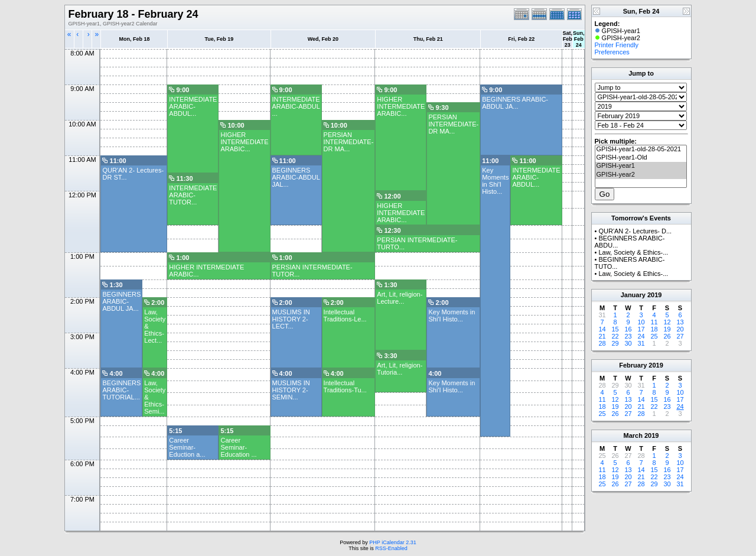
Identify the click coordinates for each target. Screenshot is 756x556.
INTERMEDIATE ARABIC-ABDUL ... (296, 106)
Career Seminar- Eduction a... (187, 447)
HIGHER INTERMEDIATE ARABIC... (401, 106)
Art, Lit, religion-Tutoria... (400, 369)
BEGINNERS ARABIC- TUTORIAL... (121, 390)
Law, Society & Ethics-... (633, 252)
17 (641, 329)
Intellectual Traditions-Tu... (345, 386)
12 (667, 322)
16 (628, 329)
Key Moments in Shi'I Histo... (495, 181)
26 (667, 336)
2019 (654, 295)
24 (641, 336)
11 (654, 322)
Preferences (612, 52)
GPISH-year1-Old (641, 158)
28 (602, 343)
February (633, 365)
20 (680, 329)
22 (615, 336)
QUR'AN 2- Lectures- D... (635, 231)
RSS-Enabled (391, 548)
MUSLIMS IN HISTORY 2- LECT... (291, 319)
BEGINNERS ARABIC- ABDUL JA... (515, 103)
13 (680, 322)
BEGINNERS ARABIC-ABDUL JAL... (296, 177)
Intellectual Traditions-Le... (345, 316)
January (633, 295)
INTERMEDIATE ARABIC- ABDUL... (193, 106)
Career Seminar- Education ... (238, 447)
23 (628, 336)
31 (641, 343)
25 (654, 336)
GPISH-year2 (641, 175)
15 (615, 329)
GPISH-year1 (641, 166)
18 (654, 329)
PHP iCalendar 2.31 (392, 542)
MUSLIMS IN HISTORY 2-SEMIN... (291, 390)
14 (602, 329)
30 (628, 343)
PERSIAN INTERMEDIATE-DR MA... (453, 124)
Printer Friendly (617, 45)
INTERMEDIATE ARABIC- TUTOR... (193, 195)
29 (615, 343)
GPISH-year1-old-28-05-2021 (641, 149)
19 (667, 329)
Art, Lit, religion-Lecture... (400, 298)
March (633, 435)
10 (641, 322)
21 (602, 336)
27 (680, 336)
